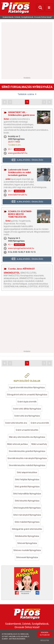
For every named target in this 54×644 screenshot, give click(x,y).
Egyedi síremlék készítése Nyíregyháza (27, 387)
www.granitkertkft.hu (18, 153)
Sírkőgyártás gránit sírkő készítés (27, 529)
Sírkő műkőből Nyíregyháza (27, 522)
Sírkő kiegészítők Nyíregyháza (27, 508)
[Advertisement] (27, 49)
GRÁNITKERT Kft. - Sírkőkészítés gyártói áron (21, 114)
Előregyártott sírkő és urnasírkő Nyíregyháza (27, 395)
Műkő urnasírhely (39, 444)
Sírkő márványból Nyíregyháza (27, 515)
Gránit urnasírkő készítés (27, 430)
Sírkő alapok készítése (27, 472)
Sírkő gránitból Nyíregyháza (27, 487)
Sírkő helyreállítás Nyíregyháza (27, 494)
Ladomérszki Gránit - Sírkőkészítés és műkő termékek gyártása (19, 172)
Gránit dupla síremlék (27, 402)
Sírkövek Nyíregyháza (27, 543)
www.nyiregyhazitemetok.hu (21, 248)
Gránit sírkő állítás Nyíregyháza (27, 409)
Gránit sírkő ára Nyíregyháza (27, 416)
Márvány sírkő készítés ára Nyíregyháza (27, 437)
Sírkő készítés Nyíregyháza (27, 501)
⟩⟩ (49, 102)
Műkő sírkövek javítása (17, 444)
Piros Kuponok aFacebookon (25, 593)
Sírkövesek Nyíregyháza (27, 557)
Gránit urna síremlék (40, 423)
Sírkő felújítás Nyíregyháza (27, 479)
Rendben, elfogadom (45, 634)
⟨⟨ (5, 102)
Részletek (45, 640)
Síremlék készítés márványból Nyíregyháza (27, 458)
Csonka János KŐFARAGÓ (21, 269)
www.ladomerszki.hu (18, 195)
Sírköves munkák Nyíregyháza (27, 550)
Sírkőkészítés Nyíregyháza (27, 536)
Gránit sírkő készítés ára (16, 423)
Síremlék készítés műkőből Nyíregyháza (27, 465)
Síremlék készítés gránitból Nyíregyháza (27, 451)
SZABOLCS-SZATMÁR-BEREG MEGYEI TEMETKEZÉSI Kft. (20, 214)
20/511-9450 (14, 142)
